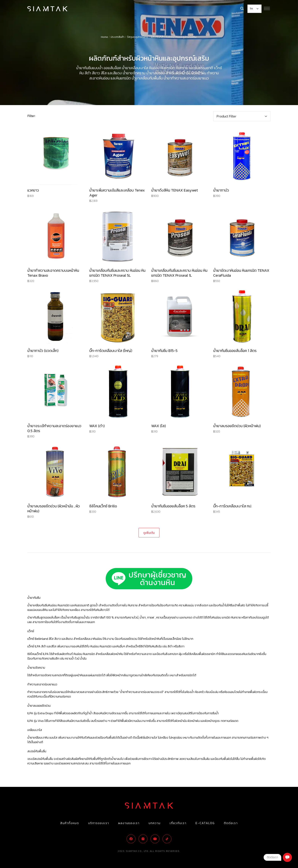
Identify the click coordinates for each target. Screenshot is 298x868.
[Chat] (287, 857)
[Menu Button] (267, 8)
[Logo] (47, 9)
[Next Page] (149, 533)
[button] (242, 116)
